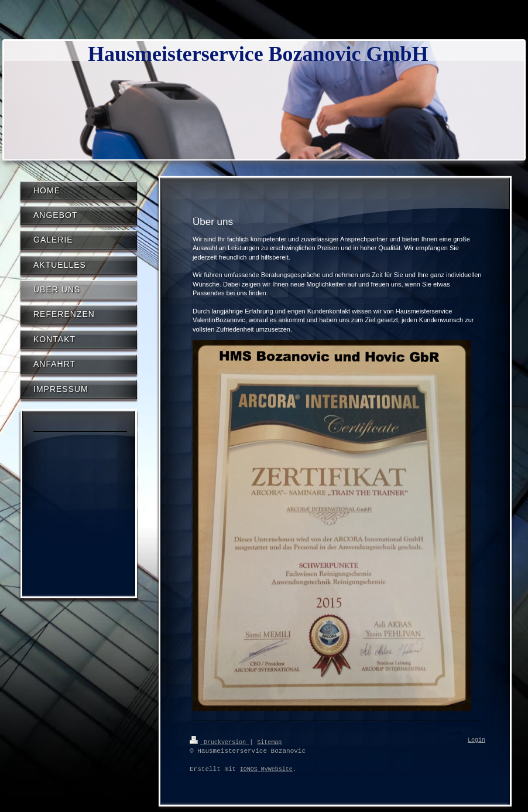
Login (476, 741)
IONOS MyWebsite (266, 769)
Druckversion (220, 742)
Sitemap (269, 742)
